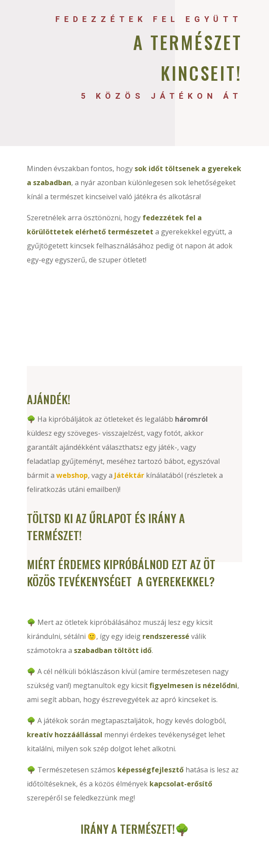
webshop (72, 475)
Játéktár (129, 475)
